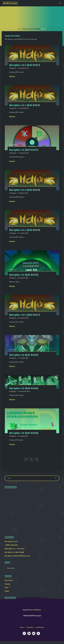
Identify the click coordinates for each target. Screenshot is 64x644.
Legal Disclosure (40, 630)
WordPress (38, 612)
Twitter (7, 590)
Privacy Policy (30, 630)
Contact (22, 630)
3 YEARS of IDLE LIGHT (11, 547)
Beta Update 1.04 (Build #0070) (24, 356)
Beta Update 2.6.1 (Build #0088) (14, 554)
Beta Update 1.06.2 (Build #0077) (25, 65)
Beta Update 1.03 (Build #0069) (24, 389)
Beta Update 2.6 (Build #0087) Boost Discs (17, 558)
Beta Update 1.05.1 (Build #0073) (25, 231)
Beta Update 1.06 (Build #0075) (24, 150)
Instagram (8, 586)
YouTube (7, 594)
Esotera (31, 612)
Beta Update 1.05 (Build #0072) (24, 275)
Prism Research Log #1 (11, 544)
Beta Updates (13, 60)
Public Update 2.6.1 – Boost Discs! (15, 551)
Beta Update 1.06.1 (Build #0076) (25, 105)
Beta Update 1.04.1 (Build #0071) (25, 316)
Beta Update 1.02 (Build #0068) (24, 434)
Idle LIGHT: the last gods (11, 3)
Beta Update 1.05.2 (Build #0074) (25, 190)
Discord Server (9, 583)
